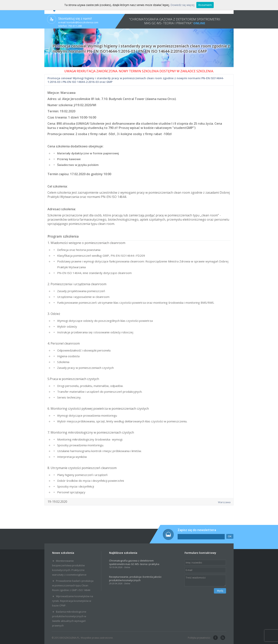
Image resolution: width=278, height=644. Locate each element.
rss (222, 638)
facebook (215, 638)
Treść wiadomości (205, 581)
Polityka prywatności (199, 638)
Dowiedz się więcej (182, 5)
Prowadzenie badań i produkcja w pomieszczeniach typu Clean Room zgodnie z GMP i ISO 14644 (73, 585)
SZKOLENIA (205, 71)
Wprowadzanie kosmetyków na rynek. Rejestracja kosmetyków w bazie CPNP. (73, 601)
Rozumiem (205, 5)
